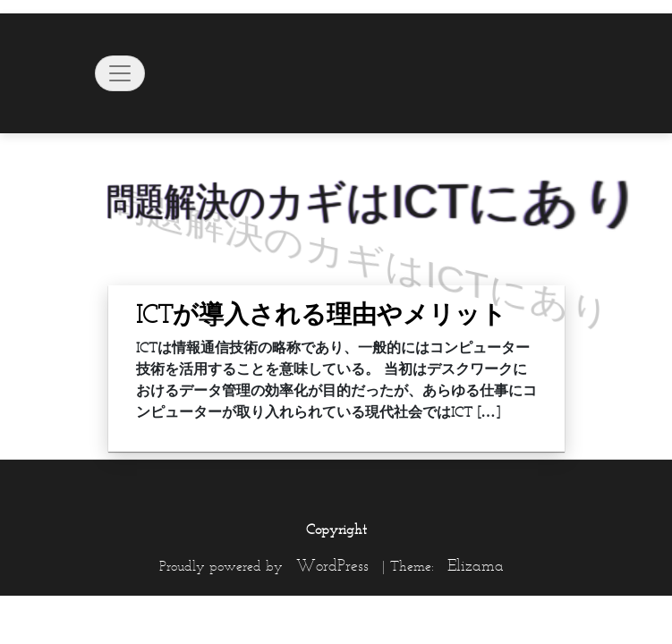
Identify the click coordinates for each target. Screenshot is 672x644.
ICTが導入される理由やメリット (321, 314)
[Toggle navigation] (120, 73)
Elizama (476, 565)
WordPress (332, 565)
